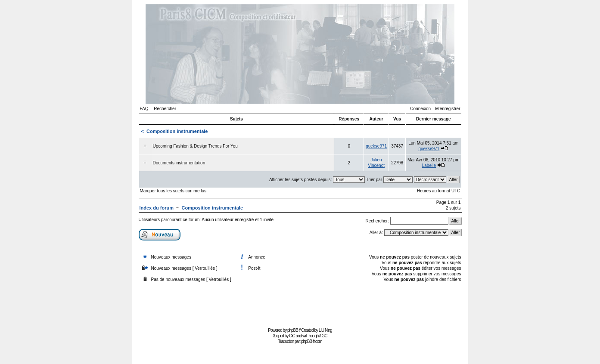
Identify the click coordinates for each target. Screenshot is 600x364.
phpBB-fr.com (312, 341)
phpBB (293, 330)
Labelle (429, 165)
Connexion (420, 109)
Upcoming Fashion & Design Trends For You (195, 146)
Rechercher (165, 109)
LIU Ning (325, 330)
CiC (292, 336)
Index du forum (157, 208)
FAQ (144, 109)
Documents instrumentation (179, 163)
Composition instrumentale (177, 131)
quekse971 (376, 146)
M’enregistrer (448, 109)
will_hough (310, 336)
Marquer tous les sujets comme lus (173, 191)
